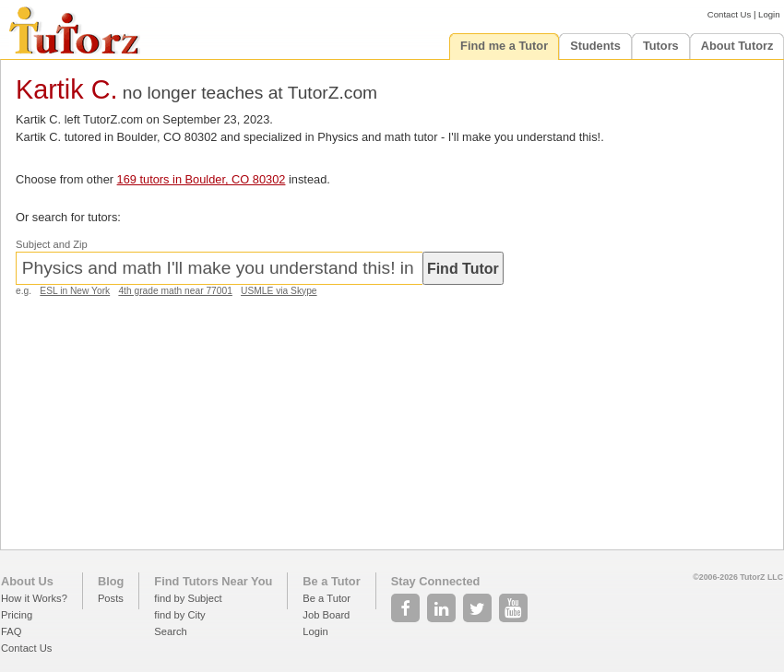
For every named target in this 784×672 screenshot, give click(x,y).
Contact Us (729, 14)
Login (769, 14)
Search (170, 631)
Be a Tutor (331, 581)
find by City (179, 615)
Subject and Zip (52, 244)
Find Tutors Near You (213, 581)
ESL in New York (75, 291)
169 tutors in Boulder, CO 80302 (202, 179)
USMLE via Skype (279, 291)
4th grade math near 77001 (175, 291)
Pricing (17, 615)
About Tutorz (737, 46)
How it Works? (34, 598)
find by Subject (188, 598)
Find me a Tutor (504, 46)
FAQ (11, 631)
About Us (27, 581)
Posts (111, 598)
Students (595, 46)
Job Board (326, 615)
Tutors (661, 46)
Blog (111, 581)
